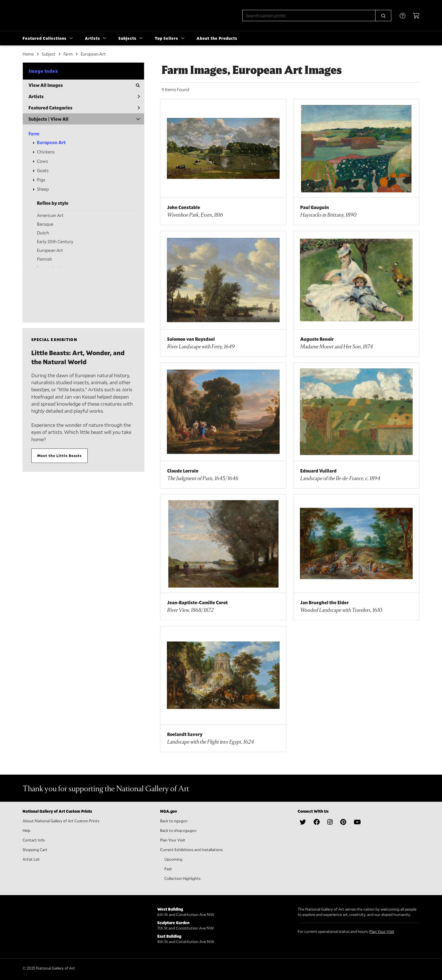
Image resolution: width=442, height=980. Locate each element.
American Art (50, 215)
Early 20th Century (55, 241)
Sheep (43, 189)
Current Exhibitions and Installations (191, 850)
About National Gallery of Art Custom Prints (61, 821)
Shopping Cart (35, 850)
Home (28, 54)
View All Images (84, 85)
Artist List (31, 859)
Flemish (45, 259)
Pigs (41, 180)
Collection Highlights (182, 878)
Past (168, 869)
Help (26, 830)
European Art (51, 142)
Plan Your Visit (173, 840)
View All (59, 119)
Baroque (45, 224)
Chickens (46, 152)
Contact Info (34, 840)
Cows (42, 161)
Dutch (43, 233)
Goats (43, 170)
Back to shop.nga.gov (178, 830)
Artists (84, 96)
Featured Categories (84, 108)
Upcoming (173, 859)
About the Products (217, 38)
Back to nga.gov (174, 821)
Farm (34, 134)
